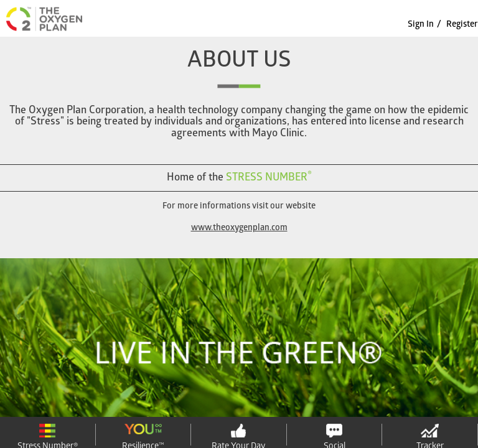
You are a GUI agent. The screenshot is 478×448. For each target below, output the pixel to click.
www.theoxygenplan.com (239, 229)
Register (462, 25)
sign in (421, 25)
